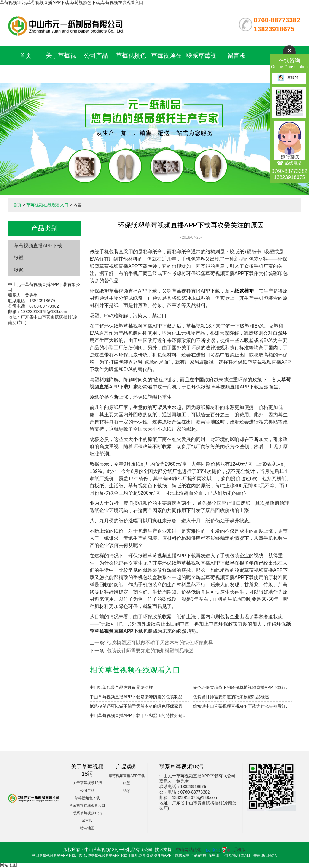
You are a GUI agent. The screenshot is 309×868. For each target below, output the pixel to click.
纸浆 (19, 270)
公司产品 (96, 55)
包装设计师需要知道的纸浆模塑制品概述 (150, 651)
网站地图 (8, 865)
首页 (26, 55)
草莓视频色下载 (87, 798)
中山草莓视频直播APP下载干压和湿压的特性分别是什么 (139, 715)
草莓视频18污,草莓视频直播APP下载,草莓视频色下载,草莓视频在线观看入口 (72, 2)
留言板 (237, 55)
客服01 (288, 78)
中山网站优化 (189, 850)
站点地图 (87, 828)
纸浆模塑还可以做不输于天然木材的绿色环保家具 (160, 643)
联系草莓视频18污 (87, 813)
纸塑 (19, 258)
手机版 (239, 850)
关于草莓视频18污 (87, 783)
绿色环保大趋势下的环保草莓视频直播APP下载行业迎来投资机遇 (242, 687)
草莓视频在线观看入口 (47, 205)
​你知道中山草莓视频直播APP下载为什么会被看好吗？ (242, 706)
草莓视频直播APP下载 (38, 246)
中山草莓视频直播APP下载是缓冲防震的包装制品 (136, 697)
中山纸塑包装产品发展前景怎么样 (121, 687)
